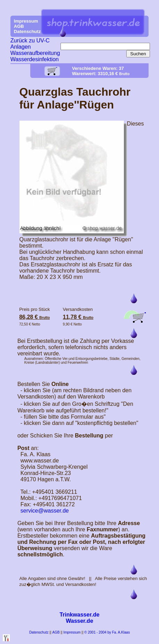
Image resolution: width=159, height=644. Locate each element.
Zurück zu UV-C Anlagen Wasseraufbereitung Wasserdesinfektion (35, 50)
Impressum (72, 632)
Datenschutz (39, 632)
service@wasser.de (45, 511)
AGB (56, 632)
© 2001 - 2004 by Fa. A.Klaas (107, 632)
